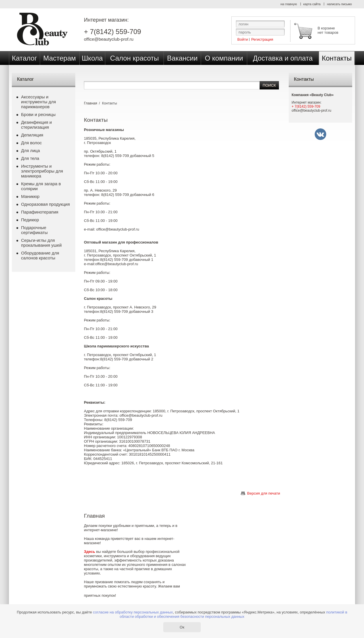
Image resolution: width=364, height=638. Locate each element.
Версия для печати (264, 493)
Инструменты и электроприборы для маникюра (42, 171)
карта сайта (312, 4)
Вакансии (182, 58)
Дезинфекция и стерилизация (36, 125)
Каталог (24, 58)
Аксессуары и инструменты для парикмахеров (39, 102)
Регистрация (262, 39)
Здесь (90, 552)
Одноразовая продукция (45, 204)
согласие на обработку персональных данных (133, 612)
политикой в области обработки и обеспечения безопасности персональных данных (233, 614)
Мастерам (60, 58)
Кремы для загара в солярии (41, 186)
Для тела (30, 158)
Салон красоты (135, 58)
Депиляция (32, 135)
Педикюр (30, 220)
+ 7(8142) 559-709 (112, 32)
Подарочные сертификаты (34, 230)
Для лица (30, 150)
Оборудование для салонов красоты (40, 255)
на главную (289, 4)
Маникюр (30, 196)
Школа (92, 58)
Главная (91, 103)
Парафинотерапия (40, 212)
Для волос (31, 143)
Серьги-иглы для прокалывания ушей (41, 243)
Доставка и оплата (283, 58)
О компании (224, 58)
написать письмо (339, 4)
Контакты (337, 58)
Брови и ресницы (38, 114)
